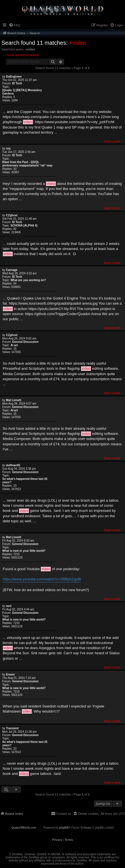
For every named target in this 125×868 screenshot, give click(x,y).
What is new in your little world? (24, 551)
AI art (14, 345)
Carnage (12, 270)
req (8, 148)
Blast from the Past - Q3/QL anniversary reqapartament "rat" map (27, 164)
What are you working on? (28, 280)
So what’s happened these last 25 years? (25, 481)
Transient (12, 728)
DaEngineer (14, 77)
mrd (9, 606)
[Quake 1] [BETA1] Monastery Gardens (22, 92)
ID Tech (17, 83)
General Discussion (25, 342)
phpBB (64, 828)
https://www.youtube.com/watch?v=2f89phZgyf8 (42, 579)
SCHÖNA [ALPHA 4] (24, 225)
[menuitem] (14, 25)
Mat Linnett (13, 400)
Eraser (10, 674)
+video (78, 43)
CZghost (12, 215)
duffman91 (13, 465)
